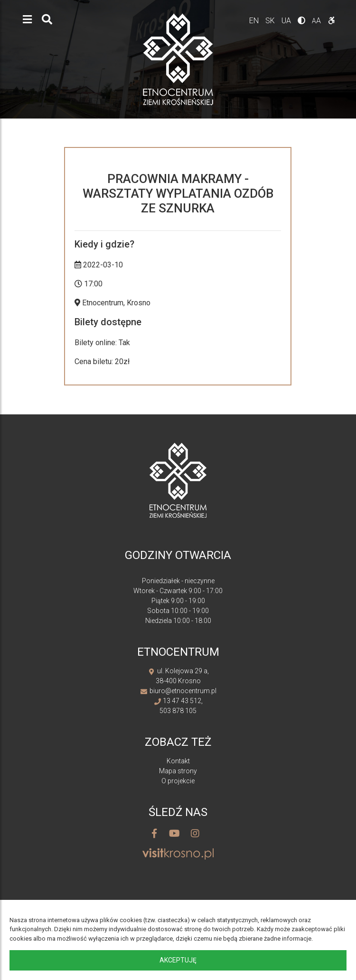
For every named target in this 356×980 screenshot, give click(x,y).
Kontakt (178, 761)
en (255, 21)
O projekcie (178, 781)
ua (287, 21)
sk (271, 21)
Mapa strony (178, 771)
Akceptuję (178, 960)
